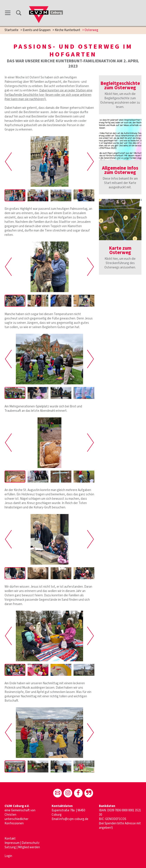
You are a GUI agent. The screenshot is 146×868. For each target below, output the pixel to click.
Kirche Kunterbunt (68, 30)
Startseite (11, 30)
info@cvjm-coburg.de (74, 783)
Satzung (10, 811)
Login (8, 820)
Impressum (12, 807)
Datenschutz (31, 807)
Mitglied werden (29, 811)
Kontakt (10, 802)
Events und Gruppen (37, 30)
